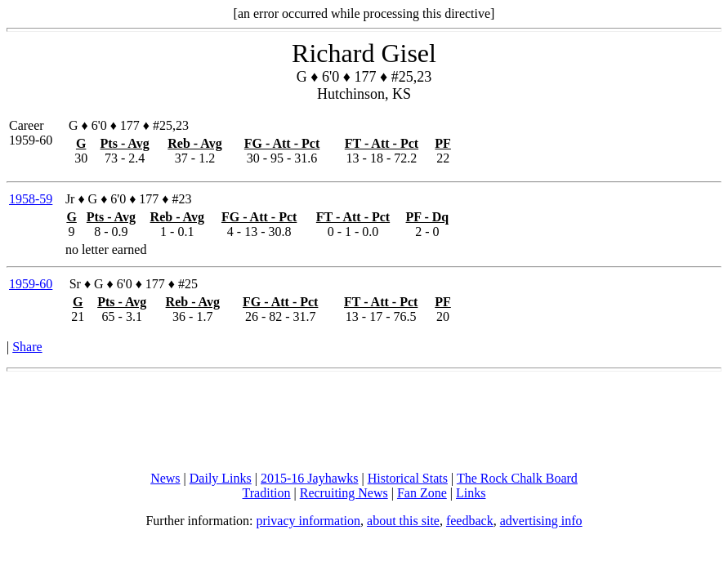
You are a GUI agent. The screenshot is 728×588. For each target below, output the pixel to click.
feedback (470, 521)
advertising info (541, 521)
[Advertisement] (364, 421)
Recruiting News (344, 493)
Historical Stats (408, 478)
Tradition (267, 493)
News (165, 478)
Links (471, 493)
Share (27, 347)
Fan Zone (422, 493)
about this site (403, 521)
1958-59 (31, 199)
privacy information (309, 521)
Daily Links (221, 478)
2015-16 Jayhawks (310, 478)
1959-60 (31, 284)
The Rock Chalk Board (517, 478)
